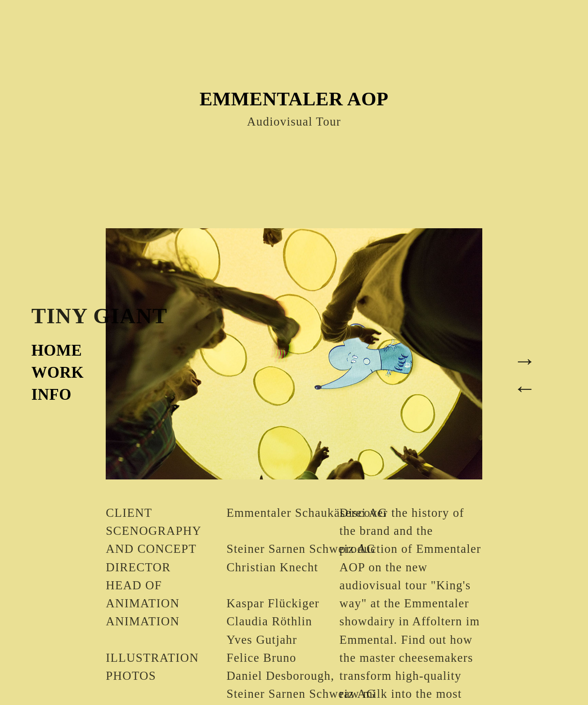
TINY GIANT (100, 316)
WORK (58, 373)
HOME (57, 350)
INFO (52, 395)
